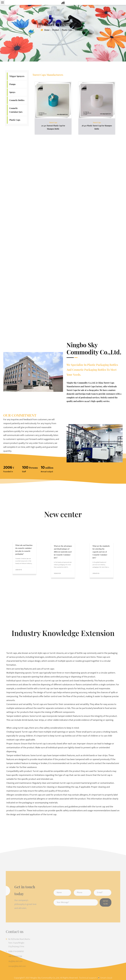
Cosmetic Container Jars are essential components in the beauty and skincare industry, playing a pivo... (24, 559)
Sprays (12, 92)
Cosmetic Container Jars (16, 110)
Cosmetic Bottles (17, 100)
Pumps (12, 84)
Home (47, 30)
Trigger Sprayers (17, 76)
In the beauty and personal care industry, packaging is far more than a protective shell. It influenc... (63, 562)
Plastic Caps (67, 30)
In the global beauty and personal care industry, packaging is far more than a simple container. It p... (101, 562)
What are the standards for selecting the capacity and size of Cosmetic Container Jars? (101, 556)
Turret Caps (53, 120)
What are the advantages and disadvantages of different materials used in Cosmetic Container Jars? (63, 556)
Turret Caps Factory (93, 386)
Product (56, 30)
